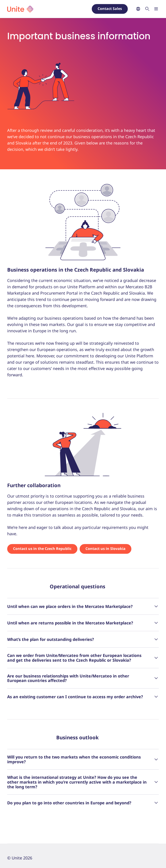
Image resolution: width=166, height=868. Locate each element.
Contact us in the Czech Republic (42, 549)
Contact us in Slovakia (105, 549)
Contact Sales (110, 9)
